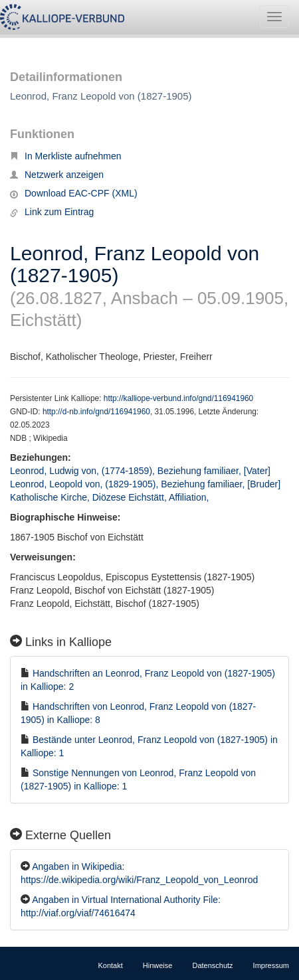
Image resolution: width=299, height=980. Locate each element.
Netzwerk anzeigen (57, 175)
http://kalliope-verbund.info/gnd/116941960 (178, 398)
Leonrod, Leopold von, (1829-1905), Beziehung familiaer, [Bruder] (145, 484)
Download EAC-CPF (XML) (74, 193)
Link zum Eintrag (52, 212)
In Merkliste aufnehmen (66, 156)
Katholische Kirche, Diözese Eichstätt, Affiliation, (111, 497)
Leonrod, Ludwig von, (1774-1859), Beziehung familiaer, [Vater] (140, 471)
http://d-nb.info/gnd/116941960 (96, 412)
